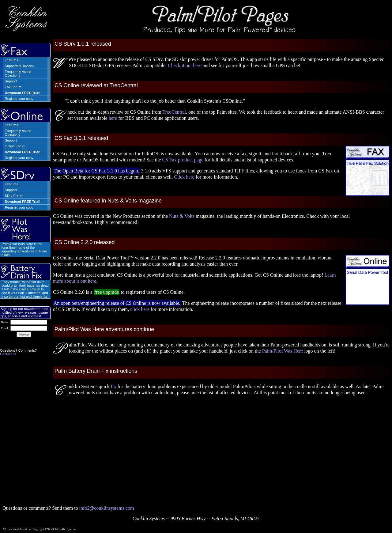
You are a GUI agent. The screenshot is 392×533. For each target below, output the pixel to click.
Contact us (8, 354)
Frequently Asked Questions (18, 74)
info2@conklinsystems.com (107, 508)
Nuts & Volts (182, 216)
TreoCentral (174, 112)
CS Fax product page (183, 160)
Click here (184, 177)
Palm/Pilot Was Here (283, 351)
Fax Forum (13, 87)
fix (114, 386)
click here (140, 309)
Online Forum (15, 146)
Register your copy (19, 99)
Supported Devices (19, 66)
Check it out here (185, 65)
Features (12, 60)
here (113, 118)
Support (11, 81)
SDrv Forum (14, 196)
